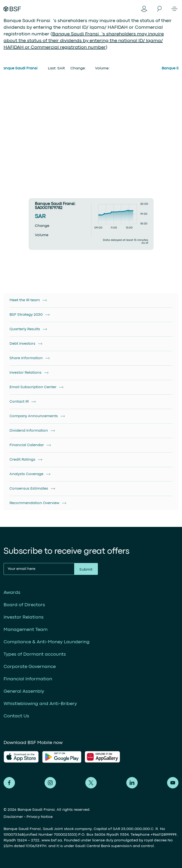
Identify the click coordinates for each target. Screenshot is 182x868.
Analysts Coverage (26, 474)
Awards (12, 593)
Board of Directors (24, 605)
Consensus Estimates (29, 489)
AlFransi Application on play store (62, 757)
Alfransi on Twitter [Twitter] (91, 783)
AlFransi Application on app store (21, 757)
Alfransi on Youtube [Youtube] (173, 783)
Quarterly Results (25, 329)
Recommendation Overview (34, 503)
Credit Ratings (22, 460)
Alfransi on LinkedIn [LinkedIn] (132, 783)
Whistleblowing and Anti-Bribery (40, 704)
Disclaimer (13, 817)
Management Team (26, 630)
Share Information (26, 358)
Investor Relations (25, 373)
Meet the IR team (25, 300)
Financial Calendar (27, 445)
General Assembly (24, 691)
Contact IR (19, 402)
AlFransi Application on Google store (104, 757)
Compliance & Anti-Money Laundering (47, 642)
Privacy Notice (40, 817)
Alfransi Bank (12, 9)
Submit (86, 570)
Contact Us (16, 716)
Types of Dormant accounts (35, 654)
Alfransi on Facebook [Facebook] (9, 783)
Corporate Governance (30, 667)
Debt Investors (22, 344)
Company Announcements (34, 416)
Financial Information (28, 679)
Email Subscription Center (33, 387)
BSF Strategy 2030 (26, 315)
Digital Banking (144, 9)
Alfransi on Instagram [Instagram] (50, 783)
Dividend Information (29, 431)
